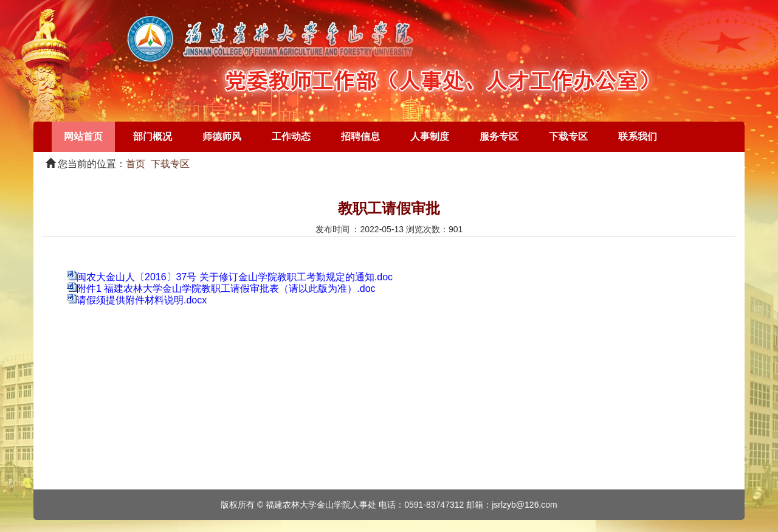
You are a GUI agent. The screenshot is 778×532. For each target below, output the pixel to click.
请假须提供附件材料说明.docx (142, 300)
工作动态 (291, 136)
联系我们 (638, 136)
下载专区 (568, 136)
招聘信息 (360, 136)
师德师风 (222, 136)
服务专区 (499, 136)
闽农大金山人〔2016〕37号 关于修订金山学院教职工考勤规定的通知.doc (235, 277)
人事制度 (430, 136)
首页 (136, 164)
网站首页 (83, 136)
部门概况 (153, 136)
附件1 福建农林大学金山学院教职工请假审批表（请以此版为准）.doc (226, 288)
